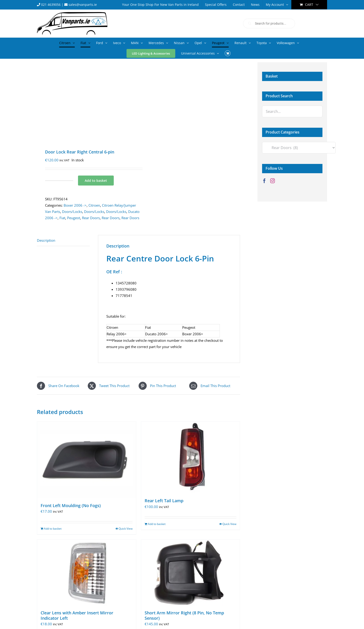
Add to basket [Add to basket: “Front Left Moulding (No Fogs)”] (53, 529)
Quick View (126, 529)
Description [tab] (46, 240)
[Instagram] (273, 181)
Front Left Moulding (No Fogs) (71, 505)
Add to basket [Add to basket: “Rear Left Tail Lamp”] (157, 524)
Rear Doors (91, 218)
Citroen (94, 205)
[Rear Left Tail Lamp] (191, 458)
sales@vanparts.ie (81, 5)
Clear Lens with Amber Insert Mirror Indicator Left (77, 615)
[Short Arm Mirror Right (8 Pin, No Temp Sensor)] (191, 572)
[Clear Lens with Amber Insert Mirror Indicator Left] (87, 572)
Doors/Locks (72, 212)
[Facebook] (264, 181)
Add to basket (96, 181)
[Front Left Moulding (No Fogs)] (87, 460)
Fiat (62, 218)
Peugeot (74, 218)
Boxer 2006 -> (75, 205)
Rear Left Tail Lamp (164, 501)
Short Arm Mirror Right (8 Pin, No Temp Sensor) (184, 615)
